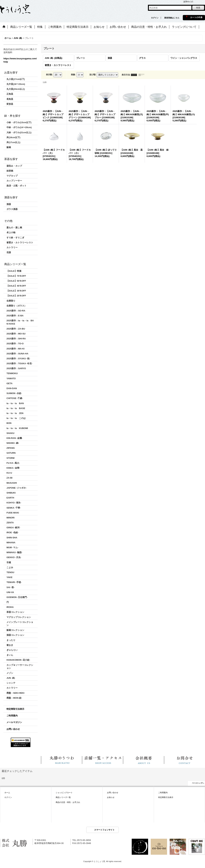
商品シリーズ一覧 (63, 797)
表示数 (49, 75)
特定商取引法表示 (15, 709)
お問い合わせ (13, 729)
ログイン (155, 18)
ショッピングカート (64, 793)
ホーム (7, 793)
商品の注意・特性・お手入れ (68, 802)
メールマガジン (14, 722)
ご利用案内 (12, 716)
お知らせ (111, 797)
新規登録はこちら (172, 18)
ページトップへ (198, 783)
